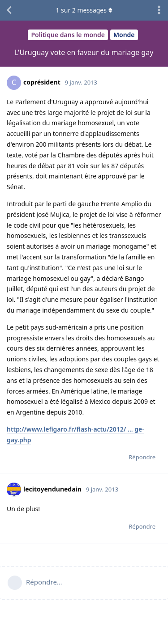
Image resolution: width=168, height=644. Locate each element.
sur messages (84, 10)
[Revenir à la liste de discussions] (9, 10)
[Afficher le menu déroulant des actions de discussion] (159, 10)
